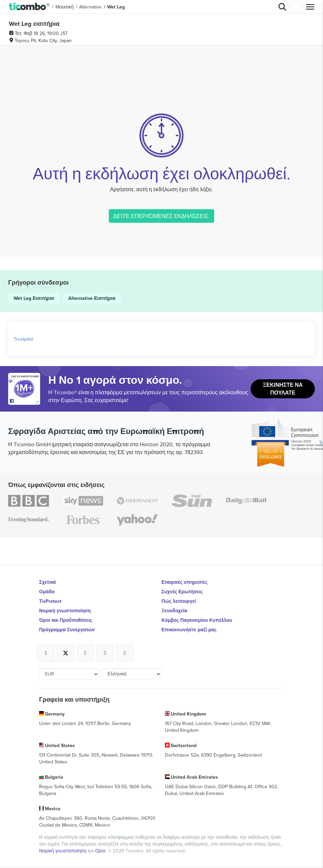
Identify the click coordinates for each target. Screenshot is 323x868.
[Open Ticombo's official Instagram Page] (85, 653)
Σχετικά (47, 582)
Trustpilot (23, 339)
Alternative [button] (90, 7)
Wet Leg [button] (116, 7)
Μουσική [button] (65, 7)
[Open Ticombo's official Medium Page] (105, 653)
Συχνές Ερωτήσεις (182, 592)
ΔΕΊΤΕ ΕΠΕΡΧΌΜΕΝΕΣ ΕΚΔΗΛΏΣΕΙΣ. (161, 216)
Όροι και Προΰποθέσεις (66, 620)
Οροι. (101, 851)
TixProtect (50, 601)
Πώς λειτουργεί (179, 601)
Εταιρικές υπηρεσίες (185, 582)
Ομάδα (47, 592)
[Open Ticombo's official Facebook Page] (25, 401)
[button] (29, 7)
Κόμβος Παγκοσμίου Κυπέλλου (197, 620)
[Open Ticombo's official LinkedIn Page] (125, 653)
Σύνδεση (296, 7)
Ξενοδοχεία (174, 611)
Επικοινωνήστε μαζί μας (189, 630)
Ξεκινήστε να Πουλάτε (283, 389)
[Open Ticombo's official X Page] (66, 653)
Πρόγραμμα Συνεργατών (67, 630)
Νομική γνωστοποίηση (65, 611)
